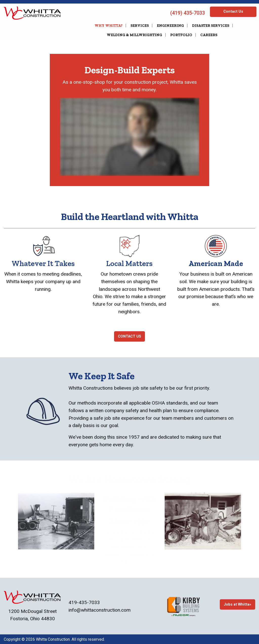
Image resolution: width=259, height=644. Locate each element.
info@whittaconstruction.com (100, 610)
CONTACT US (129, 336)
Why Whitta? (109, 26)
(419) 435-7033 (187, 13)
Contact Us (233, 12)
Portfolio (181, 35)
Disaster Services (211, 26)
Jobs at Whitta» (237, 604)
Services (140, 26)
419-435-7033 (84, 603)
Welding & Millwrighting (134, 35)
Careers (209, 35)
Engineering (170, 26)
